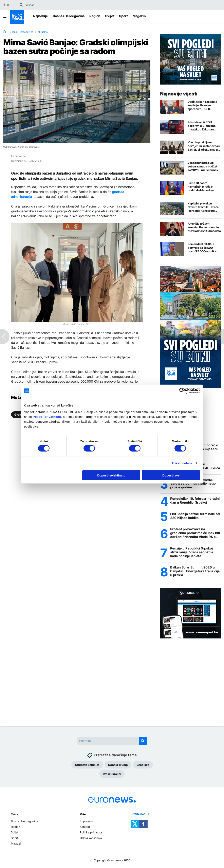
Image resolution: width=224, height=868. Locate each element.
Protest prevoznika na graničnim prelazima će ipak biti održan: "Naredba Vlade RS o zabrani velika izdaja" (195, 534)
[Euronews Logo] (17, 17)
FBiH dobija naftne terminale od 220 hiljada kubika (195, 517)
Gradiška (143, 766)
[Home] (4, 32)
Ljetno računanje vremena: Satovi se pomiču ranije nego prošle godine (193, 484)
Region (95, 16)
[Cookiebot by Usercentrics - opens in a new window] (182, 391)
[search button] (21, 5)
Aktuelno (43, 32)
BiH (7, 5)
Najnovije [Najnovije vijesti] (41, 16)
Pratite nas (138, 815)
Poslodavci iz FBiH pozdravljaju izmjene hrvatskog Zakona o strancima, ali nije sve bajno (202, 126)
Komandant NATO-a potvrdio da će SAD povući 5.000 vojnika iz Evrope (203, 248)
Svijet (110, 16)
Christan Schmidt (87, 766)
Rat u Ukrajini (112, 775)
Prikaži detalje (182, 463)
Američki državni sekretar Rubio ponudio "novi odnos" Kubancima (204, 227)
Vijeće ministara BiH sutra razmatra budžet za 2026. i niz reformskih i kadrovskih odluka (204, 166)
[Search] (42, 5)
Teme (15, 815)
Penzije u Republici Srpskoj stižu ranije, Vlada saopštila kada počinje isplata (192, 553)
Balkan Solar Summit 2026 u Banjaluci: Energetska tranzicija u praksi (195, 572)
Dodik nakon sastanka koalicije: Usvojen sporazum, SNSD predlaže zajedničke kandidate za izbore (202, 105)
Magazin (139, 16)
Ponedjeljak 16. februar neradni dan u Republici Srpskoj (195, 501)
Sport (123, 16)
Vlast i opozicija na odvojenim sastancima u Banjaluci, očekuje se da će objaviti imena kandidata (204, 146)
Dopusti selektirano (111, 475)
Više (83, 815)
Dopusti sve (171, 475)
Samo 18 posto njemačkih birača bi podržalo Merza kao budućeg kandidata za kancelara (202, 187)
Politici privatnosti (47, 417)
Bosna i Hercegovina (69, 16)
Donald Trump (118, 766)
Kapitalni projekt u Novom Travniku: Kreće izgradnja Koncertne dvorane (203, 207)
